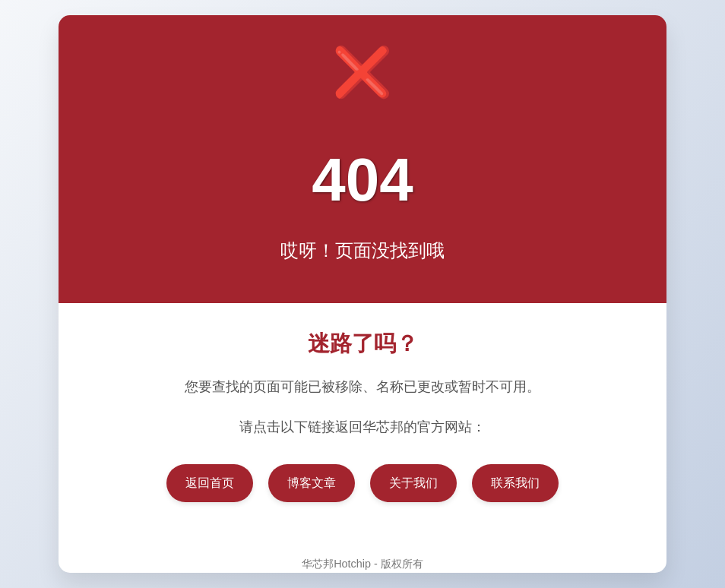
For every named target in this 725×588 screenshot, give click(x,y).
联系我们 (515, 483)
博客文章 (312, 483)
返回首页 (210, 483)
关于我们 (413, 483)
